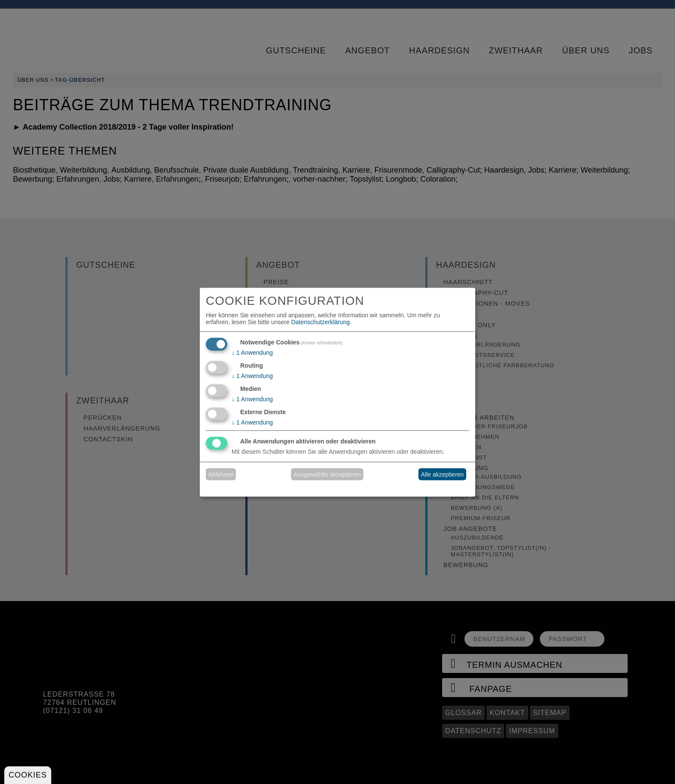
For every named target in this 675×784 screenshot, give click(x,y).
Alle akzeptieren (443, 474)
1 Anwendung (252, 353)
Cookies (28, 775)
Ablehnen (221, 474)
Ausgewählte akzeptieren (327, 474)
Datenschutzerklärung (320, 322)
